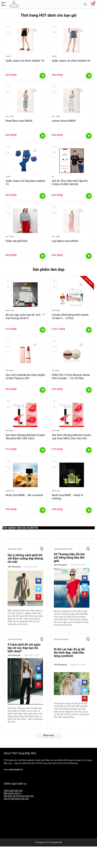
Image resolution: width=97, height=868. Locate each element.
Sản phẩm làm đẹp (49, 280)
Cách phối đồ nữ (15, 571)
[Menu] (4, 4)
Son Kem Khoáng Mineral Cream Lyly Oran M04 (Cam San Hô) (72, 456)
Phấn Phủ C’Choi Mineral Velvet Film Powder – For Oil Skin (71, 393)
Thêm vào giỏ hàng (43, 78)
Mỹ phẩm (56, 324)
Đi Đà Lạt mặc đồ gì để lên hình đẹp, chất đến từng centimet (69, 674)
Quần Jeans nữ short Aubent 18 (25, 63)
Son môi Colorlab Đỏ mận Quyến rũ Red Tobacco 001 (25, 393)
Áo (53, 185)
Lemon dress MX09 (64, 126)
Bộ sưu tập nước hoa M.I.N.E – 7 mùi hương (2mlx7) (25, 330)
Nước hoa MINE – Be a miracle (24, 517)
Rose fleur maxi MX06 (19, 126)
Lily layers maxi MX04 (65, 252)
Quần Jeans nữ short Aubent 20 (71, 63)
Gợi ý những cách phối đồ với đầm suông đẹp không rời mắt (25, 580)
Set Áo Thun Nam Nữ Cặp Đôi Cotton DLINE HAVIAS (70, 191)
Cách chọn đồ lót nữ (63, 571)
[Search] (85, 4)
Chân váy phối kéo (17, 252)
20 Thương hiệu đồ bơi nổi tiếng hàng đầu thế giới (69, 579)
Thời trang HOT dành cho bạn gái (48, 15)
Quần (8, 59)
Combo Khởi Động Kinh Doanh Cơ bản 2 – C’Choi (70, 330)
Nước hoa (10, 324)
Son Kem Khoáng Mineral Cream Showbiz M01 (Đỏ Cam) (25, 456)
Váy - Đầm (10, 122)
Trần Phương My (14, 589)
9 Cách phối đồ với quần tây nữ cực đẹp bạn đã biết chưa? (24, 670)
